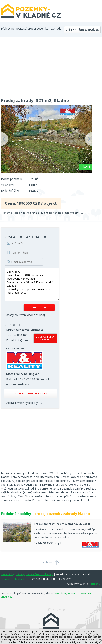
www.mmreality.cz (18, 384)
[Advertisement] (51, 66)
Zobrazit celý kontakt (45, 338)
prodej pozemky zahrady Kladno (62, 514)
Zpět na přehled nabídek (82, 30)
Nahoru (47, 562)
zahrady (56, 28)
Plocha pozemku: (12, 179)
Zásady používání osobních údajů (26, 315)
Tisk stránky (7, 574)
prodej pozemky (38, 28)
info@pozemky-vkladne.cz (15, 579)
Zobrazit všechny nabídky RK (24, 403)
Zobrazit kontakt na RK (31, 393)
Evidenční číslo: (10, 190)
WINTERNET (95, 584)
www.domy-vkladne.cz (67, 594)
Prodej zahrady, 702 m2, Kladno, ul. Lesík (62, 524)
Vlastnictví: (7, 185)
